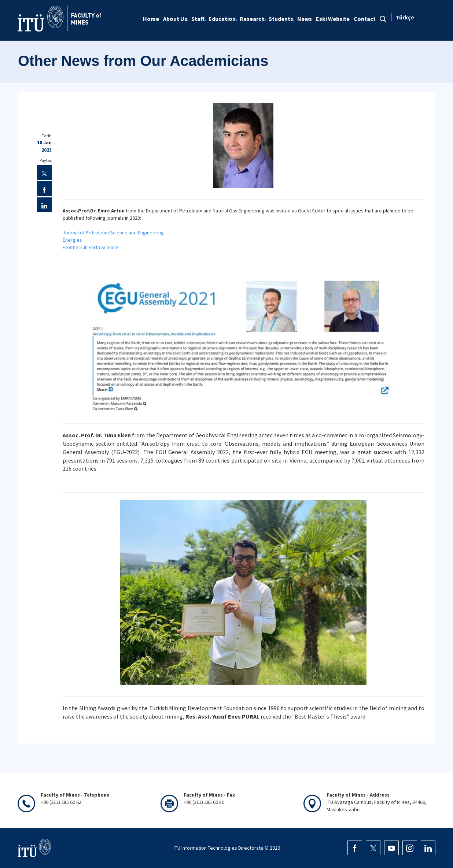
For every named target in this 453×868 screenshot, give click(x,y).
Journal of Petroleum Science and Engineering (113, 233)
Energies (72, 240)
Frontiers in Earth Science (91, 247)
